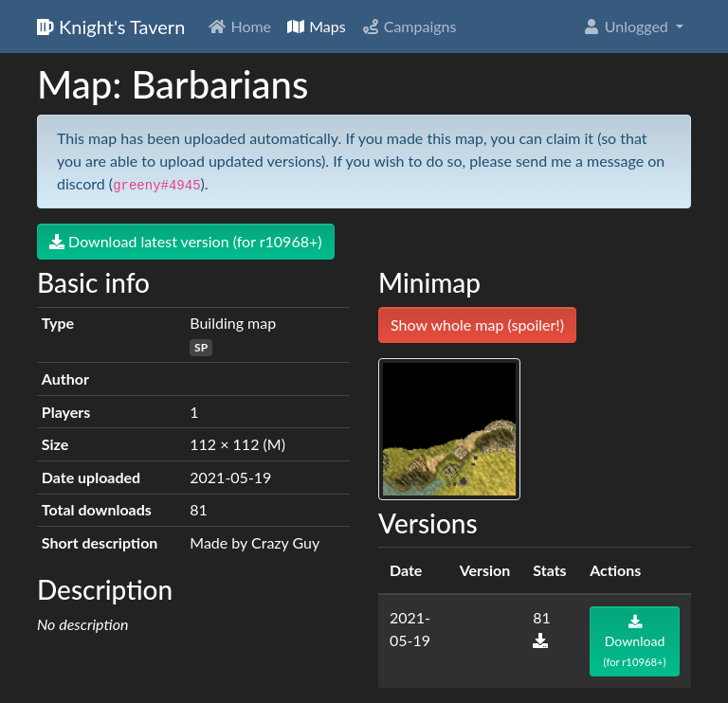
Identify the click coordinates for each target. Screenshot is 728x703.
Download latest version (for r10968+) (186, 241)
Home (239, 26)
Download (635, 641)
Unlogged (627, 26)
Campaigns (409, 26)
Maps (316, 26)
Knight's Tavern (111, 27)
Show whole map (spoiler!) (477, 324)
